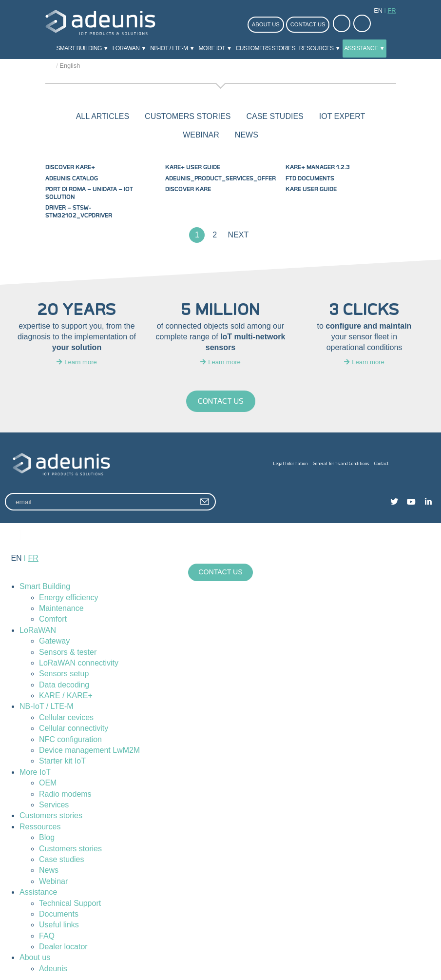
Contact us (308, 24)
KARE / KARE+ (66, 696)
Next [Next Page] (239, 235)
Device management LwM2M (89, 750)
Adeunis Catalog (72, 178)
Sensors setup (64, 674)
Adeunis (53, 969)
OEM (48, 783)
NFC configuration (70, 739)
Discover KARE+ (70, 167)
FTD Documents (310, 178)
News (49, 871)
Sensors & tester (68, 652)
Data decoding (64, 685)
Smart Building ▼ (82, 48)
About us (266, 24)
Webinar (53, 881)
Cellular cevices (66, 717)
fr (392, 10)
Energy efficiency (69, 598)
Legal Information (290, 464)
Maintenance (61, 608)
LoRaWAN (38, 630)
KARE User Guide (311, 189)
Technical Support (70, 903)
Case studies (62, 859)
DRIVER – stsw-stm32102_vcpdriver (79, 212)
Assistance (38, 892)
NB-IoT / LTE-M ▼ (172, 48)
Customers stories (266, 48)
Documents (59, 914)
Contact (381, 464)
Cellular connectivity (74, 729)
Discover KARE (188, 189)
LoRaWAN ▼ (130, 48)
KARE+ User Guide (193, 167)
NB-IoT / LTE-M (47, 707)
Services (54, 805)
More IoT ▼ (215, 48)
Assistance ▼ (364, 48)
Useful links (59, 925)
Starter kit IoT (62, 761)
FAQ (47, 936)
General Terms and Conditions (341, 464)
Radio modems (65, 794)
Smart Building (45, 587)
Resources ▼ (320, 48)
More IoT (35, 772)
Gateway (54, 641)
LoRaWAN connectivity (79, 663)
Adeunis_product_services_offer (220, 178)
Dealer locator (63, 947)
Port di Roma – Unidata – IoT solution (89, 193)
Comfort (53, 619)
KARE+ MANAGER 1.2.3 (318, 167)
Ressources (40, 827)
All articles (103, 116)
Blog (47, 838)
